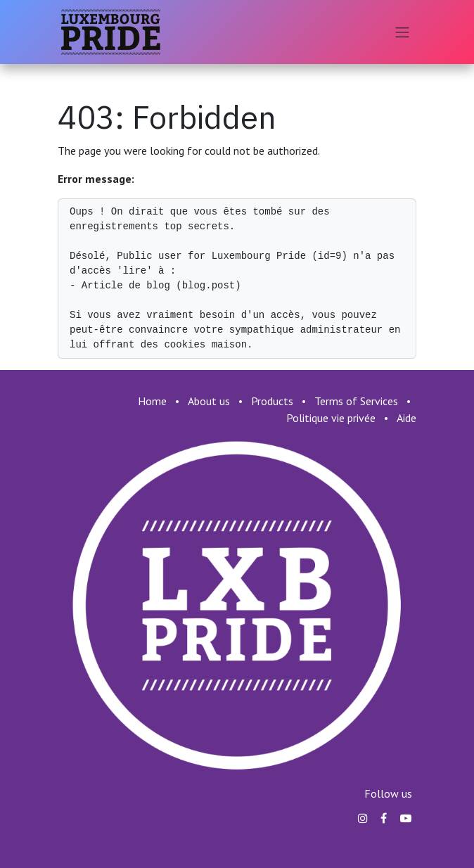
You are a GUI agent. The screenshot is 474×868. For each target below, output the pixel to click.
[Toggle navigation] (402, 32)
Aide (406, 418)
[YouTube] (406, 818)
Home (152, 401)
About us (209, 401)
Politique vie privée (331, 418)
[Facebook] (384, 818)
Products (272, 401)
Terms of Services (356, 401)
